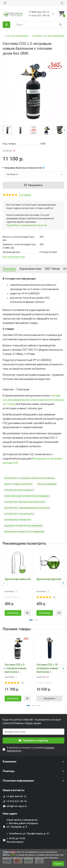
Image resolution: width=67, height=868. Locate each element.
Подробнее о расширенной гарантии (27, 225)
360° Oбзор (52, 269)
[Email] (33, 732)
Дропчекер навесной (18, 579)
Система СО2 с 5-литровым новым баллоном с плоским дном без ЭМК (16, 668)
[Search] (39, 25)
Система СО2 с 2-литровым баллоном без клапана (29, 478)
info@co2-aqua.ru (17, 806)
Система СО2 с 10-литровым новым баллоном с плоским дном (48, 668)
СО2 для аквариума (47, 484)
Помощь (33, 771)
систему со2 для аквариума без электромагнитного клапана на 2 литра (33, 400)
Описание (9, 269)
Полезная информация (33, 781)
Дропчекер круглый (49, 579)
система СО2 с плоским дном (19, 514)
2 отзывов (25, 195)
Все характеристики (14, 257)
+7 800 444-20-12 (16, 796)
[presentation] (3, 130)
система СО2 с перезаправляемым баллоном (27, 508)
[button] (31, 620)
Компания (33, 762)
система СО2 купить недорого (19, 490)
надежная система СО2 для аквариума (23, 526)
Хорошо (58, 864)
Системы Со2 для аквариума (48, 36)
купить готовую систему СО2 (18, 484)
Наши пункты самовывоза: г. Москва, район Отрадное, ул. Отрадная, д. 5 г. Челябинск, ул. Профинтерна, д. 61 (28, 827)
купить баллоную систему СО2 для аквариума (27, 496)
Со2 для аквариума (17, 36)
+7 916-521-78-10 (16, 801)
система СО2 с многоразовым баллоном (25, 502)
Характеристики (30, 269)
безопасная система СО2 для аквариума (24, 532)
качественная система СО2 (18, 520)
